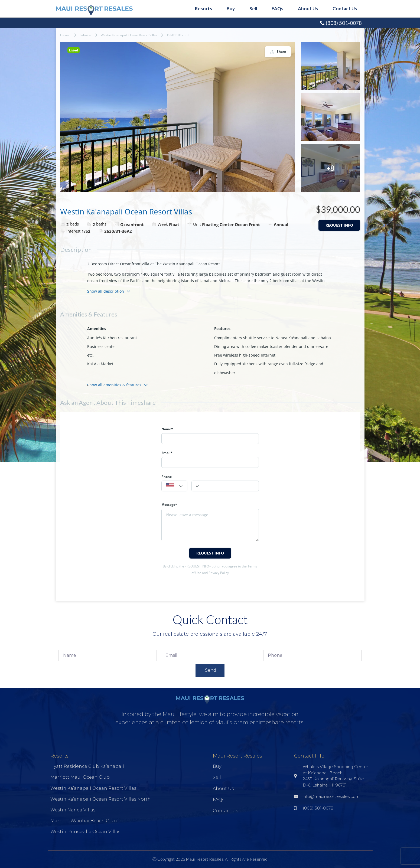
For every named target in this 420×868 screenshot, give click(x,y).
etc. (90, 355)
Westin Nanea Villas (73, 810)
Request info (339, 225)
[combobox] (174, 486)
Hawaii (65, 35)
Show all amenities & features (118, 385)
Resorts (204, 9)
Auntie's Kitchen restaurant (112, 338)
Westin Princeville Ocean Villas (85, 832)
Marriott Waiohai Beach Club (84, 821)
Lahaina (86, 35)
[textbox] (174, 486)
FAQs (277, 9)
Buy (231, 9)
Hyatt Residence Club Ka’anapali (87, 766)
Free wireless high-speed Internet (245, 355)
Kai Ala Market (100, 364)
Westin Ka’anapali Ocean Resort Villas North (101, 799)
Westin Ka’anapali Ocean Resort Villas (93, 788)
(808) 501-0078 (344, 23)
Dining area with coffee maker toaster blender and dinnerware (271, 346)
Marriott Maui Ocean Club (80, 777)
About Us (308, 9)
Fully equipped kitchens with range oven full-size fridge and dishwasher (269, 368)
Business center (102, 346)
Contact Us (345, 9)
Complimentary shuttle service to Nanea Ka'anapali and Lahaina (273, 338)
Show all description (109, 291)
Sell (253, 9)
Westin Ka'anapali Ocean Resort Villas (129, 35)
